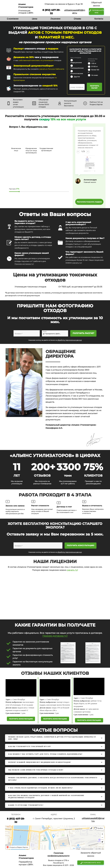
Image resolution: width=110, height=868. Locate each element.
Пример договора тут (24, 264)
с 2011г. (30, 13)
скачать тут (77, 263)
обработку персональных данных (70, 340)
